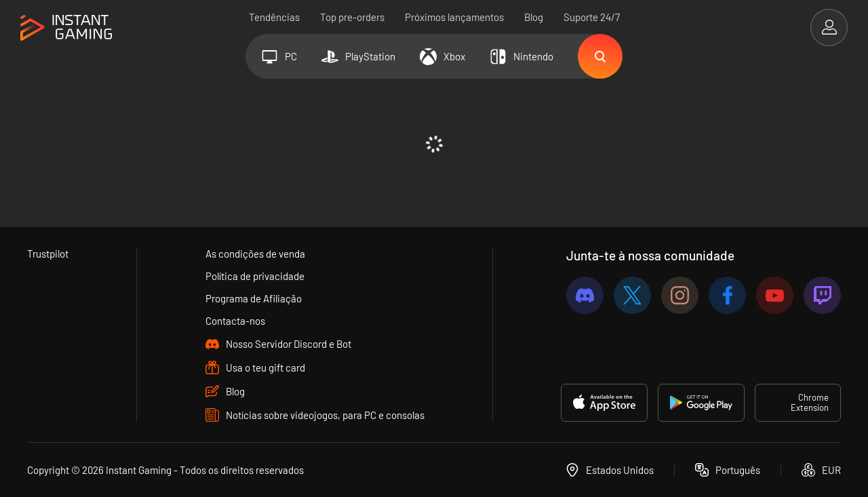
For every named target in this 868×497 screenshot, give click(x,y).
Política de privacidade (255, 276)
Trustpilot (48, 254)
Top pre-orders (352, 17)
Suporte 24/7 (592, 17)
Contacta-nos (235, 321)
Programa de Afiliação (254, 298)
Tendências (274, 17)
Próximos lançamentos (454, 17)
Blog (534, 17)
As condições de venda (255, 254)
